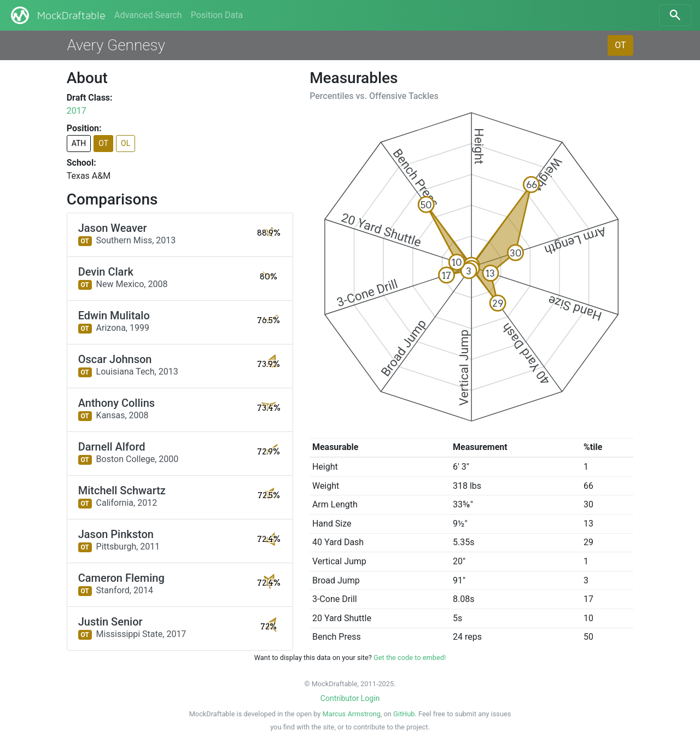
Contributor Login (350, 698)
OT (620, 45)
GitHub (404, 714)
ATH (79, 143)
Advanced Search (148, 15)
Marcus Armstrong (352, 714)
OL (126, 143)
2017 (77, 111)
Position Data (217, 15)
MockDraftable (57, 15)
